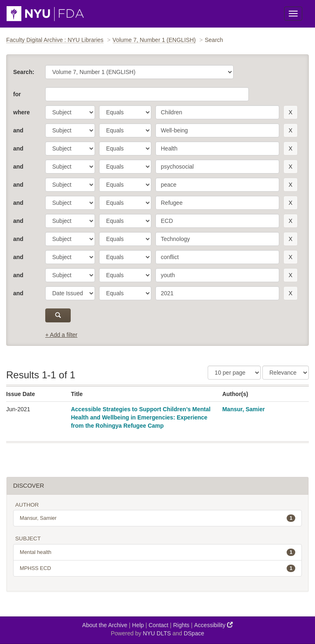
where (21, 112)
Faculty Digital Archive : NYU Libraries (55, 40)
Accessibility (213, 625)
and (18, 130)
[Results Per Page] (234, 373)
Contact (158, 625)
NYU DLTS (157, 633)
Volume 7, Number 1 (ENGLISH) (154, 40)
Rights (181, 625)
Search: (24, 72)
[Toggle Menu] (293, 14)
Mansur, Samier (243, 409)
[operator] (125, 112)
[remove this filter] (291, 112)
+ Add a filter (61, 335)
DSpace (194, 633)
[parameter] (70, 112)
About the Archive (105, 625)
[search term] (217, 112)
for (17, 94)
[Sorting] (286, 373)
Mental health (157, 552)
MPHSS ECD (157, 568)
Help (138, 625)
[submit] (58, 315)
